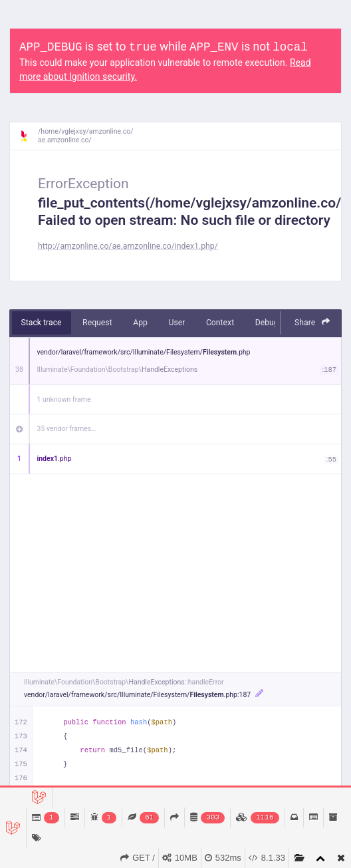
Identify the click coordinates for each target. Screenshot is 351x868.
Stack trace (42, 323)
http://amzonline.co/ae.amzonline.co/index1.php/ (128, 246)
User (176, 323)
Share (312, 322)
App (140, 323)
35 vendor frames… (67, 429)
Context (220, 323)
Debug (267, 323)
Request (97, 323)
